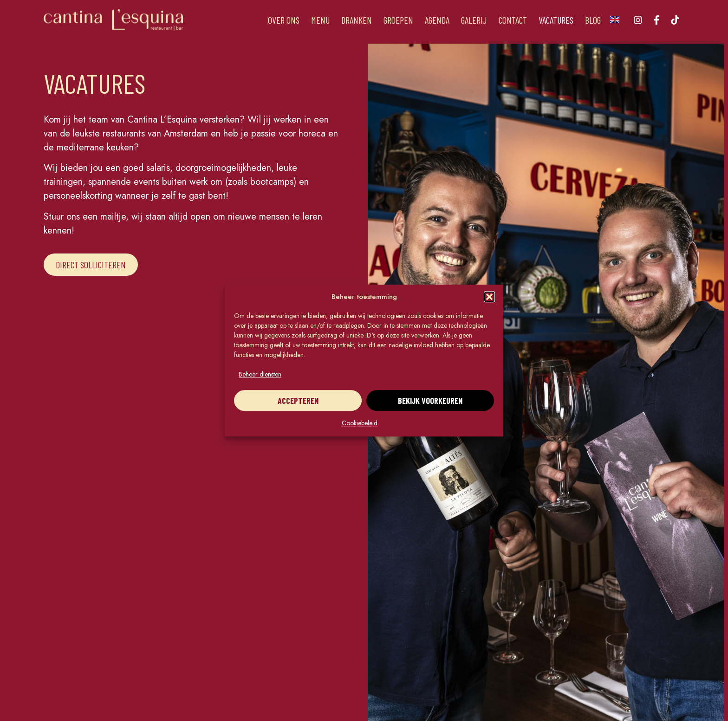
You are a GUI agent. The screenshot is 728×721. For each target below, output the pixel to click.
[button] (489, 297)
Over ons (284, 20)
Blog (593, 20)
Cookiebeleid (360, 423)
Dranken (357, 20)
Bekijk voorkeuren (430, 401)
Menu (320, 20)
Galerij (474, 20)
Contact (513, 20)
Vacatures (556, 20)
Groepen (398, 20)
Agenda (437, 20)
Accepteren (298, 401)
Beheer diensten (260, 374)
